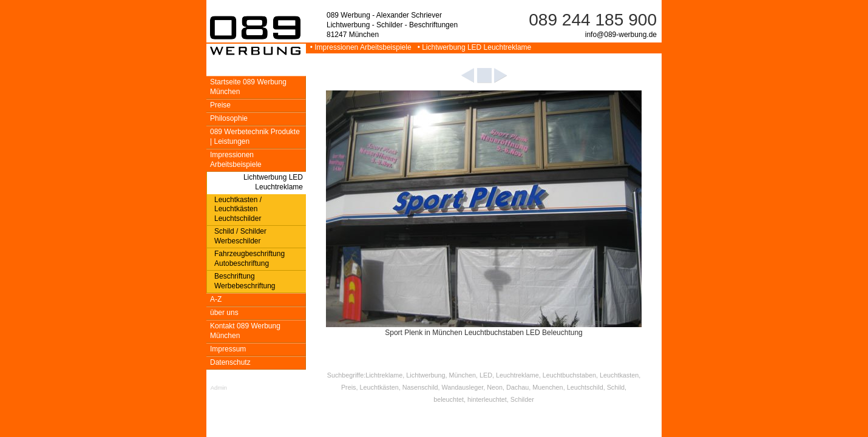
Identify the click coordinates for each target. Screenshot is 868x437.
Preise (220, 105)
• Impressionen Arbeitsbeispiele (360, 47)
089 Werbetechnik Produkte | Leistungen (255, 137)
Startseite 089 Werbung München (248, 87)
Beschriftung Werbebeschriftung (245, 281)
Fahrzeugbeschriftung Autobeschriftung (249, 259)
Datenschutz (230, 362)
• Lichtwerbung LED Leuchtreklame (472, 47)
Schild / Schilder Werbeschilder (240, 236)
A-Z (216, 299)
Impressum (228, 349)
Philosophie (229, 118)
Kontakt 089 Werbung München (245, 331)
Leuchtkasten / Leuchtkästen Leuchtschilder (238, 209)
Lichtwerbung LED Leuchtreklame (273, 182)
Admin (219, 388)
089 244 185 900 (593, 20)
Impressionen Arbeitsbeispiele (236, 160)
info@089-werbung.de (621, 35)
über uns (224, 313)
